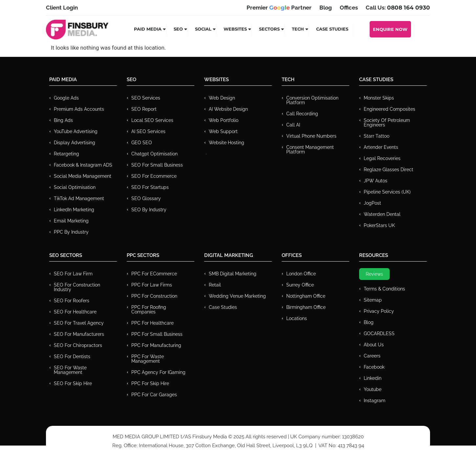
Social (206, 29)
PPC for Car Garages (154, 395)
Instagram (375, 401)
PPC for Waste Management (148, 359)
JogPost (372, 203)
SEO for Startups (150, 187)
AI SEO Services (148, 131)
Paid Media (150, 29)
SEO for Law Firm (73, 274)
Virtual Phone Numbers (311, 136)
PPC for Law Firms (152, 285)
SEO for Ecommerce (154, 176)
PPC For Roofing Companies (149, 310)
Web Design (222, 98)
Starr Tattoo (377, 136)
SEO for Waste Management (70, 370)
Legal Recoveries (382, 158)
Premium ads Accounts (79, 109)
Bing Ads (63, 120)
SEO (181, 29)
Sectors (272, 29)
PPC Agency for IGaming (158, 372)
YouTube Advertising (76, 131)
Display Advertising (75, 143)
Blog (369, 322)
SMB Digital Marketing (233, 274)
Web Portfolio (224, 120)
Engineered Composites (389, 109)
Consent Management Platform (310, 149)
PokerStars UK (379, 225)
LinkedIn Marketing (74, 210)
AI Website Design (228, 109)
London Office (301, 274)
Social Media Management (83, 176)
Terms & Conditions (384, 289)
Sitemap (373, 300)
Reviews (374, 274)
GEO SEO (142, 143)
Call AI (293, 125)
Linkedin (373, 378)
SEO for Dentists (72, 356)
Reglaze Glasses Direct (389, 170)
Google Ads (66, 98)
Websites (238, 29)
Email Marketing (71, 221)
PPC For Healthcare (152, 323)
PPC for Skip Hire (150, 383)
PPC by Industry (71, 232)
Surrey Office (300, 285)
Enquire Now (390, 29)
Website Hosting (227, 143)
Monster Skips (379, 98)
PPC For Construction (154, 296)
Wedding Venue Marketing (237, 296)
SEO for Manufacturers (79, 334)
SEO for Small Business (157, 165)
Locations (297, 318)
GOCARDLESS (379, 333)
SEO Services (146, 98)
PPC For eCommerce (154, 274)
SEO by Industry (149, 210)
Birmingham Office (306, 307)
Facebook (374, 367)
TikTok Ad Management (79, 198)
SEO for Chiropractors (78, 345)
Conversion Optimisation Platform (312, 100)
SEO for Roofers (72, 301)
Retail (215, 285)
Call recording (302, 114)
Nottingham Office (306, 296)
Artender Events (381, 147)
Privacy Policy (379, 311)
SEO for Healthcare (75, 312)
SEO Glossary (146, 198)
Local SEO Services (152, 120)
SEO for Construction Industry (77, 287)
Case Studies (332, 29)
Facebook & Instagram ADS (83, 165)
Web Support (223, 131)
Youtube (373, 389)
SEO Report (144, 109)
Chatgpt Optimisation (154, 154)
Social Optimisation (75, 187)
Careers (372, 356)
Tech (300, 29)
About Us (374, 345)
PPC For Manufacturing (156, 345)
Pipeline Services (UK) (387, 192)
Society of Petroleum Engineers (387, 123)
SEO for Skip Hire (73, 383)
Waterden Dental (382, 214)
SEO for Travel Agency (79, 323)
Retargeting (66, 154)
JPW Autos (376, 181)
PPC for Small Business (157, 334)
